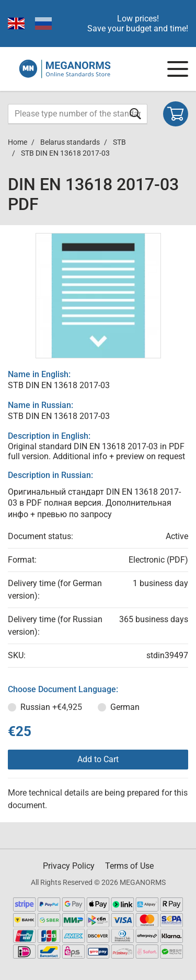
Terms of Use (129, 866)
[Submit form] (135, 114)
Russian (51, 707)
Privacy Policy (69, 866)
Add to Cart (98, 759)
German (125, 707)
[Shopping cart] (176, 114)
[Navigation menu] (178, 69)
